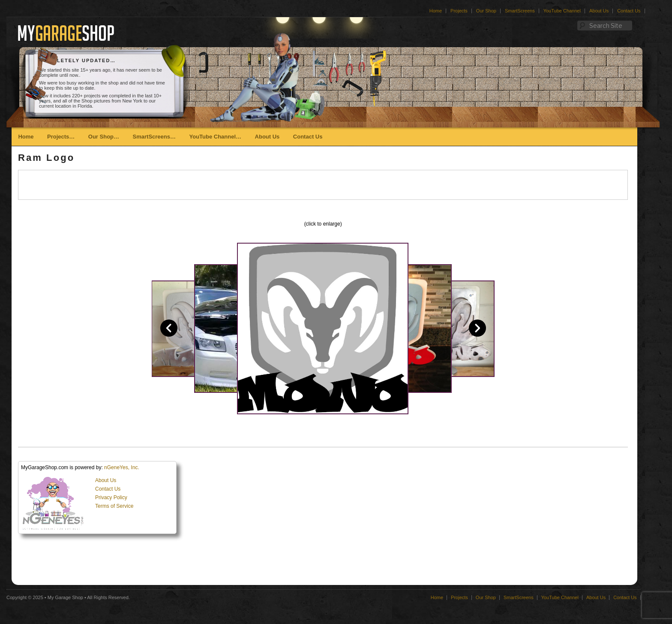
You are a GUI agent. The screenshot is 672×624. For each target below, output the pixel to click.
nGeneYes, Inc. (122, 467)
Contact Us (629, 11)
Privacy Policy (111, 497)
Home (436, 11)
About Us (599, 11)
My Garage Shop (65, 597)
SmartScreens (520, 11)
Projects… (61, 137)
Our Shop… (104, 137)
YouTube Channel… (215, 137)
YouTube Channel (562, 11)
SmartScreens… (154, 137)
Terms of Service (114, 506)
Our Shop (486, 11)
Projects (459, 11)
